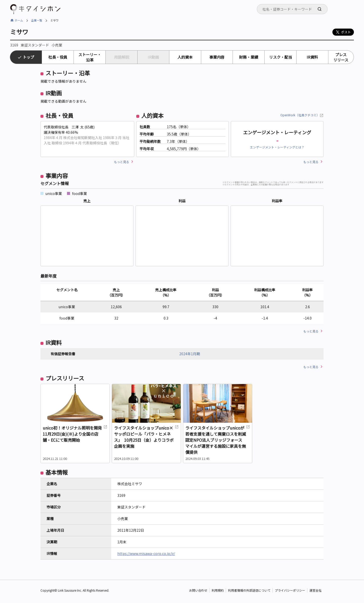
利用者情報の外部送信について (249, 590)
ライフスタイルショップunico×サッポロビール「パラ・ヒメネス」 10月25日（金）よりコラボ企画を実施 (146, 437)
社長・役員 (58, 57)
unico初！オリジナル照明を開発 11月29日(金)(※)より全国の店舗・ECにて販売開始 (75, 434)
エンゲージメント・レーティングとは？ (277, 147)
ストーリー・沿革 (90, 57)
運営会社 (315, 590)
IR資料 (312, 57)
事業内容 (217, 57)
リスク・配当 (281, 57)
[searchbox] (294, 9)
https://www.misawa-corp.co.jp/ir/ (146, 553)
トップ (28, 57)
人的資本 (185, 57)
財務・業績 (249, 57)
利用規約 (218, 590)
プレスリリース (341, 57)
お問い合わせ (198, 590)
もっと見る (122, 162)
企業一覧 (37, 20)
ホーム (19, 20)
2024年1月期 (190, 354)
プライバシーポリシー (290, 590)
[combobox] (292, 9)
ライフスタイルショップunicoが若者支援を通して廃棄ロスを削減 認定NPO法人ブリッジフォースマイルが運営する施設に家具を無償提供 (218, 440)
